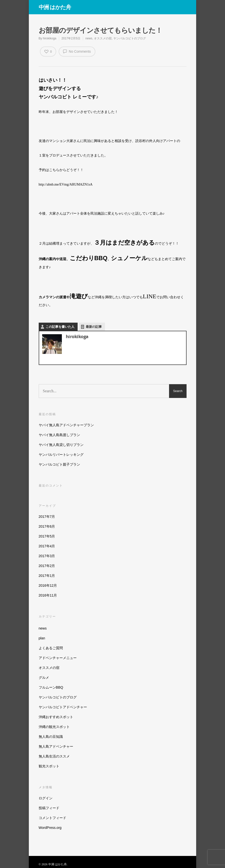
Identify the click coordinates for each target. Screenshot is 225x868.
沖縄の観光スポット (54, 727)
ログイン (46, 798)
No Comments (77, 51)
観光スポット (49, 766)
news (89, 38)
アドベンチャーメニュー (58, 658)
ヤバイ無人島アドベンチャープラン (66, 425)
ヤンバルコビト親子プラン (59, 464)
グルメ (44, 678)
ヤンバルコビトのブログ (130, 38)
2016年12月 (48, 585)
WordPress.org (50, 828)
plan (42, 638)
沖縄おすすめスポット (56, 717)
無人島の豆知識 (51, 737)
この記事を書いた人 (60, 327)
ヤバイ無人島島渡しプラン (59, 435)
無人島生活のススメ (54, 756)
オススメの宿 (103, 38)
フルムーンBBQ (51, 687)
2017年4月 (47, 546)
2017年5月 (47, 536)
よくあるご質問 (51, 648)
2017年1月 (47, 576)
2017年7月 (47, 517)
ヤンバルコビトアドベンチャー (63, 707)
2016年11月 (48, 595)
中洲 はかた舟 (55, 7)
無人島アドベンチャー (56, 746)
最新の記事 (94, 327)
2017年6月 (47, 526)
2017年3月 (47, 556)
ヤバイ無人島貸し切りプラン (61, 445)
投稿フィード (49, 808)
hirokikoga (50, 38)
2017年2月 (47, 566)
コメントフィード (52, 818)
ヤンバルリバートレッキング (61, 455)
